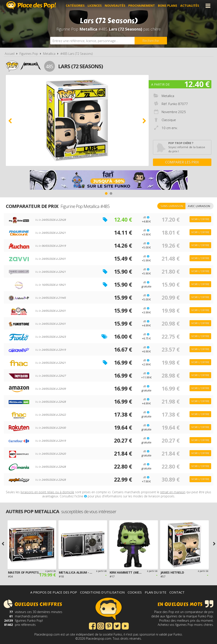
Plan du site (156, 592)
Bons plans (168, 6)
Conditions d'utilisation (102, 592)
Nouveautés (115, 6)
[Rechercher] (151, 41)
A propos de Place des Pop (54, 592)
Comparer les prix (182, 162)
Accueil (10, 54)
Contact (177, 592)
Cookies (135, 592)
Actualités (190, 6)
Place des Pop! (31, 5)
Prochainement (142, 6)
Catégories (75, 6)
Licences (95, 6)
